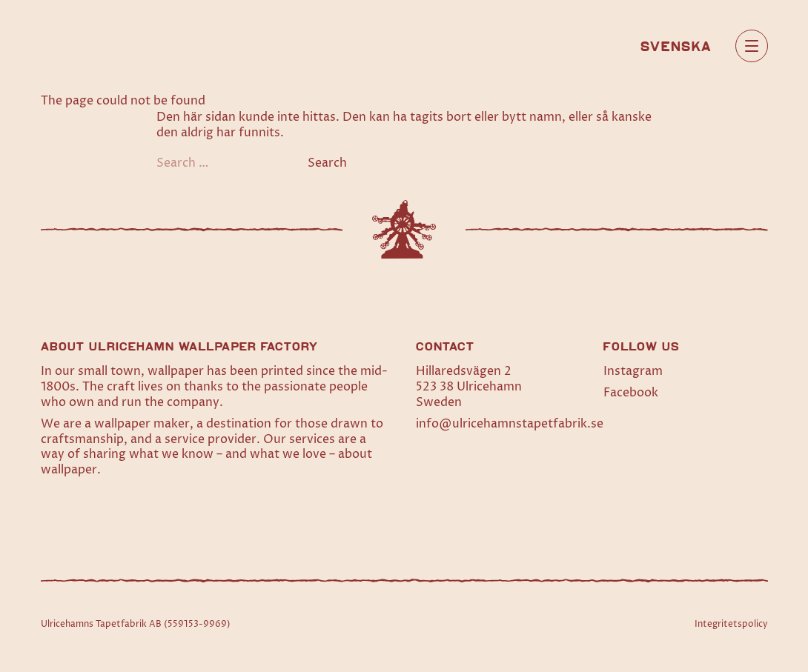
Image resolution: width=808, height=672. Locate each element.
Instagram (633, 371)
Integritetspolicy (731, 624)
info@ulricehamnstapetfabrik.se (510, 424)
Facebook (631, 393)
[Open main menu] (752, 46)
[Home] (91, 46)
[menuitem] (676, 45)
